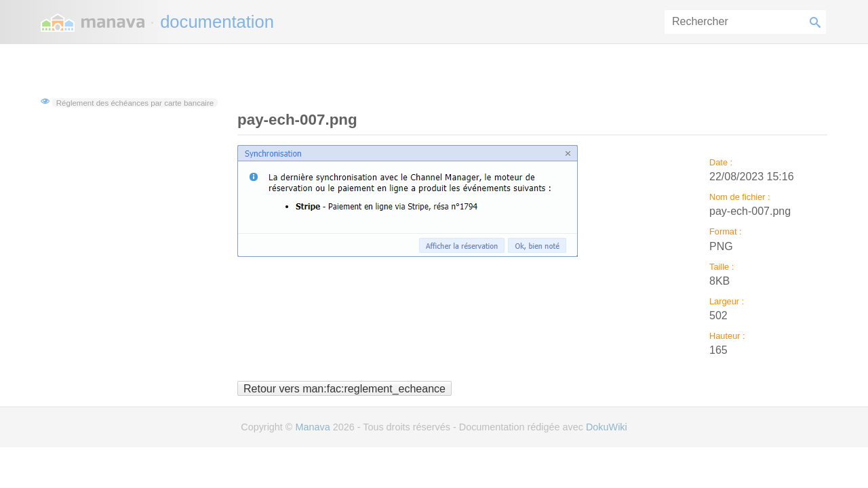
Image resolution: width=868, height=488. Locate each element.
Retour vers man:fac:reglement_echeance (344, 388)
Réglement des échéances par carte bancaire (135, 102)
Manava (312, 427)
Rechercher (818, 22)
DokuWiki (607, 427)
